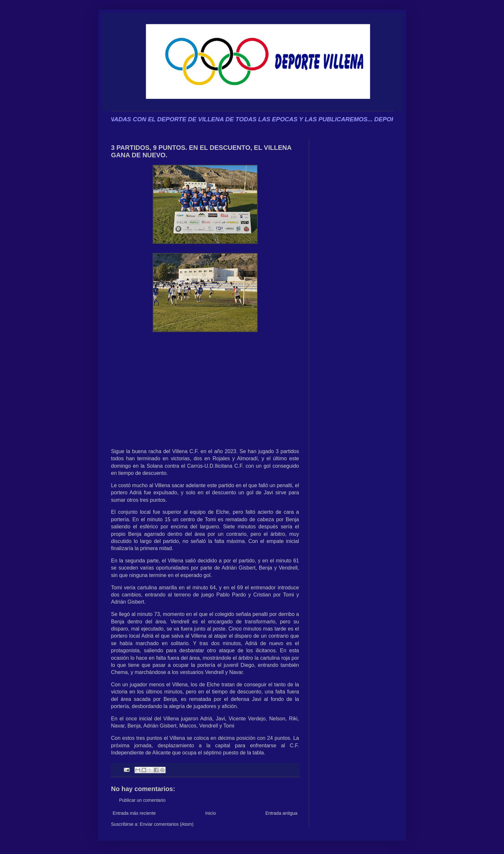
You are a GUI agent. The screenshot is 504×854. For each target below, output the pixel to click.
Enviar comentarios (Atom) (167, 824)
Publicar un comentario (142, 800)
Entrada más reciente (134, 813)
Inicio (211, 813)
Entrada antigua (281, 813)
